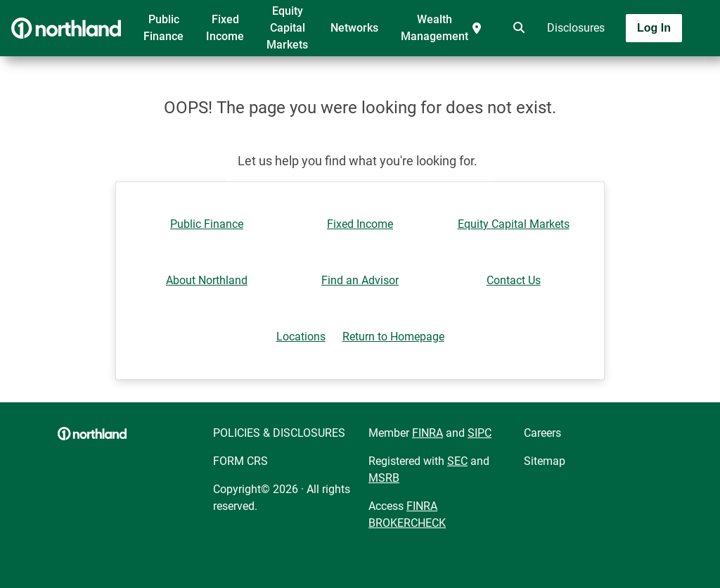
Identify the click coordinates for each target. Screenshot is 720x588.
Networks (354, 28)
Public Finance (163, 28)
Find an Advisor (360, 280)
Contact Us (514, 280)
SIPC (480, 433)
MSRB (384, 478)
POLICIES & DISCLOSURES (279, 433)
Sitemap (545, 461)
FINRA (427, 433)
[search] (516, 28)
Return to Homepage (393, 337)
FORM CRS (240, 461)
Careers (542, 433)
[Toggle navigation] (609, 68)
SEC (457, 461)
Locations (301, 337)
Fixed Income (225, 28)
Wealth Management (435, 28)
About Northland (207, 280)
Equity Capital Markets (287, 28)
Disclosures (576, 28)
